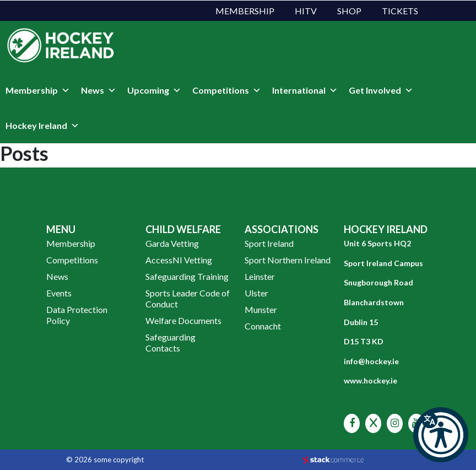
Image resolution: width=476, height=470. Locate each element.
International (305, 90)
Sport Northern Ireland (288, 260)
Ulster (256, 293)
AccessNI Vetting (179, 260)
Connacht (263, 326)
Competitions (227, 90)
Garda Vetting (172, 243)
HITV (306, 11)
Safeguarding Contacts (171, 342)
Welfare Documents (183, 320)
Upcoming (154, 90)
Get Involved (381, 90)
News (99, 90)
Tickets (400, 11)
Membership (245, 11)
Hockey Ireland (42, 126)
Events (59, 293)
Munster (261, 309)
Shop (349, 11)
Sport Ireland (269, 243)
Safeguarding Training (187, 276)
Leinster (260, 276)
